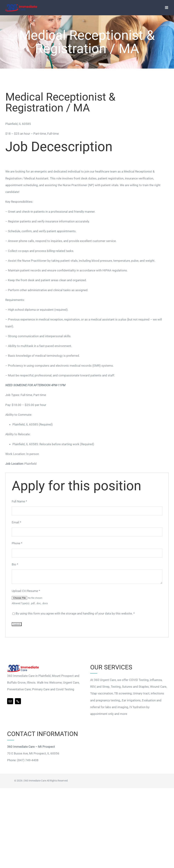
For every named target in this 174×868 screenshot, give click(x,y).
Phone (17, 543)
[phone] (18, 701)
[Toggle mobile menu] (167, 8)
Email (16, 522)
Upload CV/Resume (26, 591)
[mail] (10, 701)
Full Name (19, 501)
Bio (15, 564)
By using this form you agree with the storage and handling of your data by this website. (75, 613)
